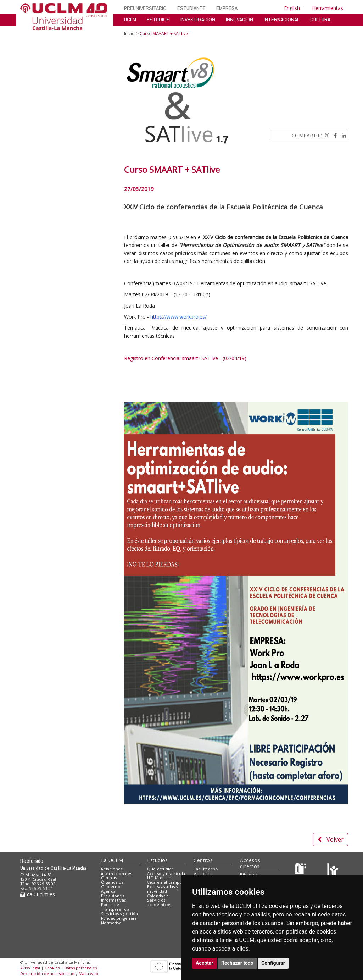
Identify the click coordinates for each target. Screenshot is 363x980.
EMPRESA (227, 8)
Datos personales (80, 968)
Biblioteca (250, 874)
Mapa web (88, 973)
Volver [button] (330, 839)
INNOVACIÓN (239, 19)
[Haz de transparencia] (302, 870)
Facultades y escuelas (206, 871)
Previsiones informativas (114, 898)
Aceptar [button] (205, 963)
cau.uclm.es (38, 894)
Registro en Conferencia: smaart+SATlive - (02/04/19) (185, 358)
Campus (109, 878)
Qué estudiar (160, 869)
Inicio (129, 34)
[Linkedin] (342, 135)
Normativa (111, 923)
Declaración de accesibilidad (47, 973)
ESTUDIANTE (191, 8)
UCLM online (160, 878)
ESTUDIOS (158, 19)
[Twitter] (326, 135)
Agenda (108, 891)
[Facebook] (334, 135)
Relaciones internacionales (117, 871)
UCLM (130, 19)
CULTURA (320, 19)
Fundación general (120, 918)
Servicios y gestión (120, 913)
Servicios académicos (159, 902)
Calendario (158, 896)
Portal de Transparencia (115, 907)
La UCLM (112, 860)
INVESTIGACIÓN (198, 19)
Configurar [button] (273, 963)
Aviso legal (30, 968)
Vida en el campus (166, 882)
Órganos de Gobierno (113, 885)
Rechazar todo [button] (237, 963)
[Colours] (333, 870)
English (292, 8)
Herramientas (328, 8)
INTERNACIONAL (282, 19)
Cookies (52, 968)
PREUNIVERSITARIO (145, 8)
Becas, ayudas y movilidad (163, 889)
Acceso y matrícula (166, 873)
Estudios (157, 860)
